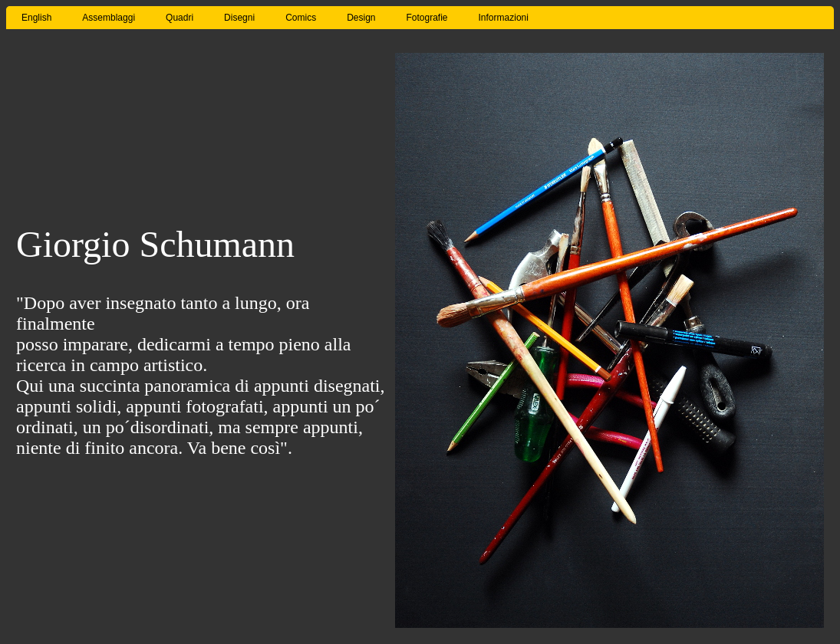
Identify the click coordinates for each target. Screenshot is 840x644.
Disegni (239, 18)
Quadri (180, 18)
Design (361, 18)
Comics (301, 18)
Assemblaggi (109, 18)
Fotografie (427, 18)
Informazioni (504, 18)
